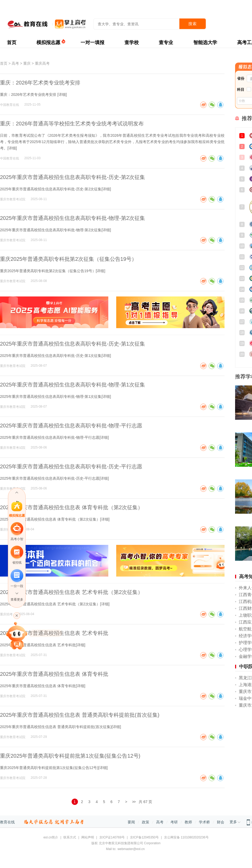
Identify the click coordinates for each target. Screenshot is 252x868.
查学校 (132, 43)
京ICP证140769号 (112, 837)
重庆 (27, 63)
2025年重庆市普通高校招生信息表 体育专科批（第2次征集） (71, 507)
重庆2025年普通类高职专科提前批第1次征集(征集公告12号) (70, 756)
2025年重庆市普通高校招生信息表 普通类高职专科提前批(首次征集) (80, 715)
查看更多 (17, 600)
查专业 (166, 43)
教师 (188, 822)
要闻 (131, 822)
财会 (221, 822)
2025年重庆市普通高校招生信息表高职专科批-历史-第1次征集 (73, 344)
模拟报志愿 (48, 43)
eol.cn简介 (51, 837)
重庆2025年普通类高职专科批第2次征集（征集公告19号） (68, 259)
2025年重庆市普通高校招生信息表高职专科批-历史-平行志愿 (71, 466)
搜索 (193, 24)
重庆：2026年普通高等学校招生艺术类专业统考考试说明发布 (72, 124)
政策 (146, 822)
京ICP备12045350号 (144, 837)
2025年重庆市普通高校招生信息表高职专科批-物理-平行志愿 (71, 426)
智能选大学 (205, 43)
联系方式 (70, 837)
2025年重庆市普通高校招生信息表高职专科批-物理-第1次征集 (73, 385)
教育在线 (7, 822)
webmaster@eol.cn (131, 849)
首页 (12, 43)
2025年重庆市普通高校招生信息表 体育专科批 (54, 674)
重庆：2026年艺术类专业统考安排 (40, 83)
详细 (62, 95)
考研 (174, 822)
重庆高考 (42, 63)
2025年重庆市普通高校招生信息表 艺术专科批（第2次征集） (71, 592)
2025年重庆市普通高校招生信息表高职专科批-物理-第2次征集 (73, 218)
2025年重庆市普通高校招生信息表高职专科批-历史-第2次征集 (73, 177)
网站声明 (88, 837)
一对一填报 (92, 43)
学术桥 (204, 822)
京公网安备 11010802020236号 (186, 837)
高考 (15, 63)
